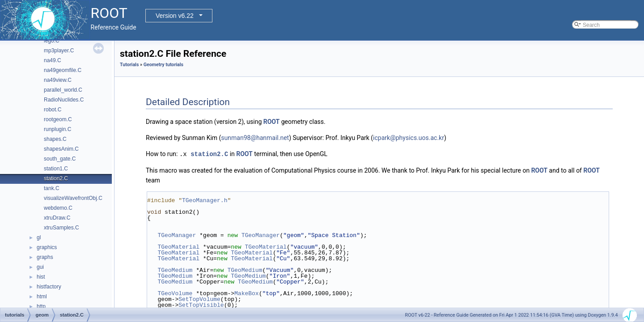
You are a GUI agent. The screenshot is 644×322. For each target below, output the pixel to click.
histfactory (49, 287)
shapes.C (55, 139)
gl (39, 237)
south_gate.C (60, 159)
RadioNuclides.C (64, 100)
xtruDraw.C (57, 218)
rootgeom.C (58, 119)
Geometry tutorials (163, 65)
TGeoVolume (175, 293)
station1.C (56, 169)
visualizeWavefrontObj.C (73, 198)
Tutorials (129, 65)
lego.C (52, 41)
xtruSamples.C (61, 228)
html (42, 297)
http (41, 306)
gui (40, 267)
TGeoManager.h (205, 200)
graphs (45, 257)
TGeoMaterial (178, 246)
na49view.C (58, 80)
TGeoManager (177, 235)
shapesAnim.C (61, 149)
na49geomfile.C (63, 70)
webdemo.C (58, 208)
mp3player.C (59, 51)
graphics (47, 247)
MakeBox (247, 293)
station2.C (56, 178)
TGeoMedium (175, 270)
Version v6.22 (175, 16)
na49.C (53, 60)
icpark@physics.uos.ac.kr (409, 138)
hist (41, 277)
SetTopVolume (199, 299)
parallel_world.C (63, 90)
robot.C (53, 110)
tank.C (52, 188)
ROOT (272, 122)
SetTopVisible (201, 305)
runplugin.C (57, 129)
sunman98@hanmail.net (255, 138)
